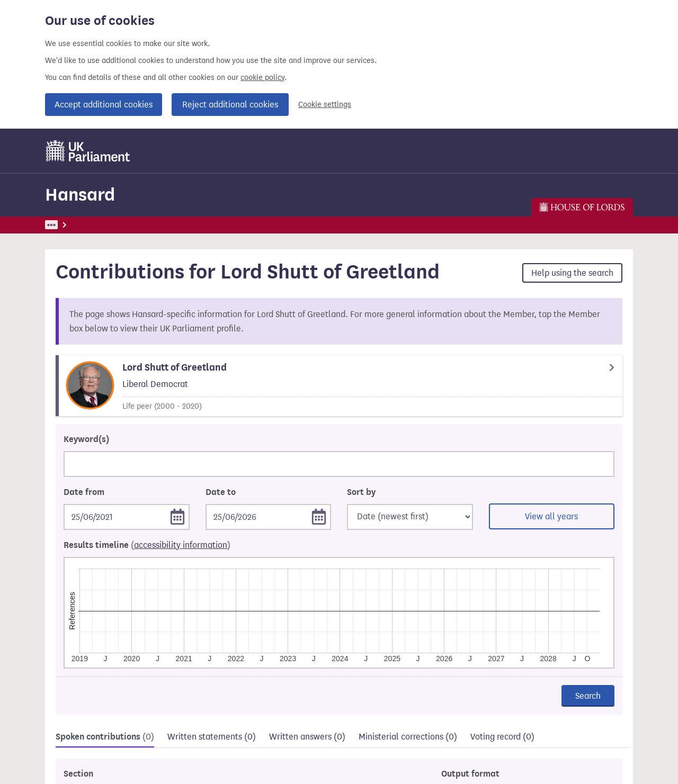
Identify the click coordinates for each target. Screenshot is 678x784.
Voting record (502, 737)
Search (588, 696)
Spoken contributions (105, 737)
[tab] (105, 738)
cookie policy (262, 78)
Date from (84, 492)
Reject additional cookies (230, 105)
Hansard (80, 195)
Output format (470, 774)
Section (78, 774)
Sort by (361, 492)
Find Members (173, 225)
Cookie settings (325, 105)
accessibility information (181, 545)
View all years (551, 516)
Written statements (212, 737)
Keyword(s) (86, 439)
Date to (221, 492)
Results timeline (147, 545)
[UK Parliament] (88, 151)
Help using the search (572, 273)
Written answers (307, 737)
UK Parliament (69, 225)
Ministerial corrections (408, 737)
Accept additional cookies (104, 105)
